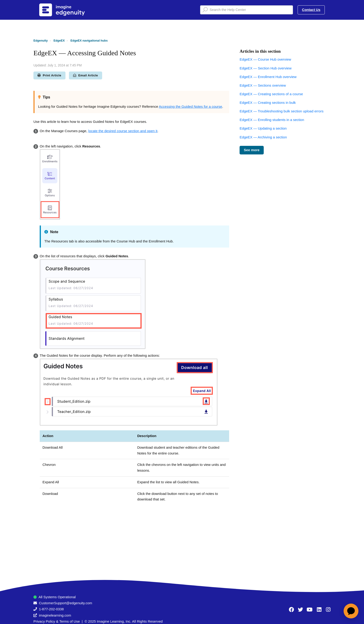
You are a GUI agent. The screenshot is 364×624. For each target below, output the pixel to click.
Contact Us (311, 10)
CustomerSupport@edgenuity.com (66, 603)
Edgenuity (41, 41)
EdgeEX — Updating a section (263, 128)
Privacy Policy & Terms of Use (57, 621)
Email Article (86, 75)
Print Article (49, 75)
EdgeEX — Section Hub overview (265, 68)
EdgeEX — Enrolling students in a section (272, 120)
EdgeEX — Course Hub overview (265, 59)
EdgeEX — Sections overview (263, 85)
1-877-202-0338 (51, 609)
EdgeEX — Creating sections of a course (271, 94)
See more (252, 150)
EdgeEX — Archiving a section (263, 137)
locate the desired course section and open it (123, 131)
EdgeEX (59, 41)
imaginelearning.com (55, 615)
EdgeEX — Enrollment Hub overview (268, 77)
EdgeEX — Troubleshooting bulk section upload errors (281, 111)
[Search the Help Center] (247, 10)
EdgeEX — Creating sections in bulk (268, 103)
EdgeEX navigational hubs (89, 41)
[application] (351, 611)
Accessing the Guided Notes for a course (190, 106)
